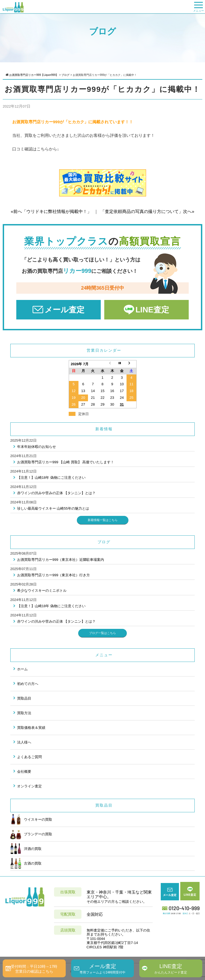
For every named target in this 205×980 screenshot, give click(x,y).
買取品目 (24, 698)
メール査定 (64, 310)
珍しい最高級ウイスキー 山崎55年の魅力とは (53, 508)
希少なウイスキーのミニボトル (42, 591)
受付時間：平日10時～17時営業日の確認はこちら (34, 969)
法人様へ (24, 742)
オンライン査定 (29, 786)
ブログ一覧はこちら (102, 633)
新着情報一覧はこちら (103, 520)
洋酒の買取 (26, 849)
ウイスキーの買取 (31, 819)
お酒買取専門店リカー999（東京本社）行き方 (54, 575)
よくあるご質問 (29, 757)
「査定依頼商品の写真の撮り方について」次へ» (147, 211)
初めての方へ (28, 684)
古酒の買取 (26, 863)
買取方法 (24, 713)
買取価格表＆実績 (31, 728)
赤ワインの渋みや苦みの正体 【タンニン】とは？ (56, 493)
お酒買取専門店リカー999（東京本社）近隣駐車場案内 (61, 560)
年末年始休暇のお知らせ (37, 447)
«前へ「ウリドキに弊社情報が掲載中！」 (51, 211)
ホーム (22, 669)
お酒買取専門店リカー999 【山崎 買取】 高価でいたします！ (66, 462)
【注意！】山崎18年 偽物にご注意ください (51, 478)
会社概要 (24, 772)
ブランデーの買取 (31, 834)
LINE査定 (152, 310)
